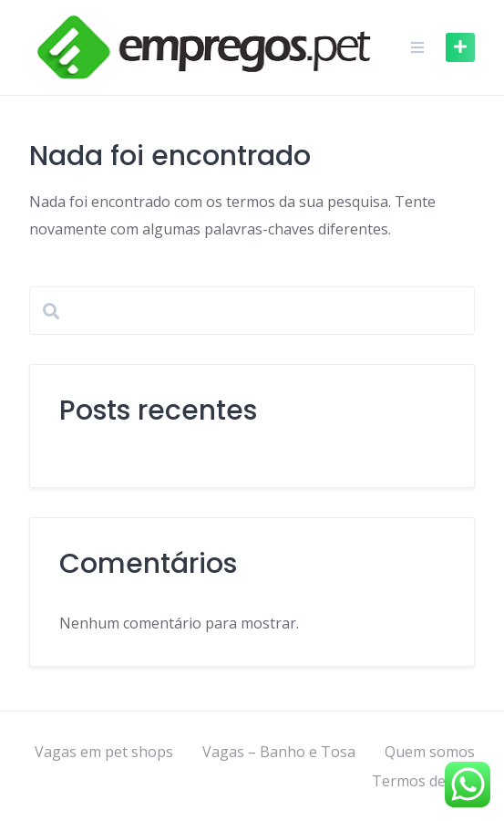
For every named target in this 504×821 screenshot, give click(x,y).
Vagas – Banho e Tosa (279, 752)
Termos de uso (423, 781)
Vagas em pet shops (104, 752)
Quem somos (430, 752)
